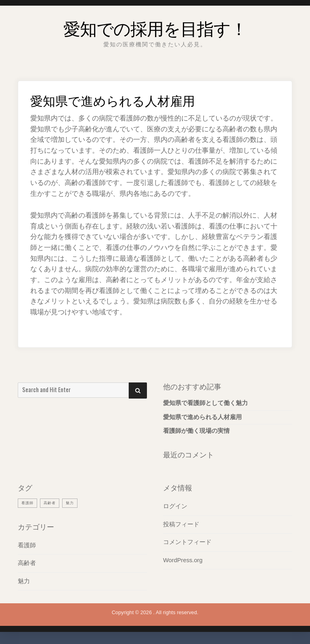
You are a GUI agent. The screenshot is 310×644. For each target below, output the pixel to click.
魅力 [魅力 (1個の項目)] (75, 503)
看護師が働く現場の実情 (196, 431)
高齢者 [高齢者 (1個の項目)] (53, 503)
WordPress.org (183, 560)
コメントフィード (187, 542)
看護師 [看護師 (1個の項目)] (29, 503)
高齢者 (27, 563)
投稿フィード (181, 524)
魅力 (24, 581)
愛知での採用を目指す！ (155, 26)
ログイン (175, 506)
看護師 (27, 545)
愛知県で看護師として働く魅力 (205, 403)
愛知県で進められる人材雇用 (202, 417)
